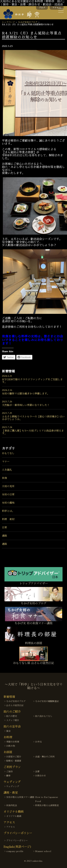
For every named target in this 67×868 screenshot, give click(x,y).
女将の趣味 (8, 503)
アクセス (57, 8)
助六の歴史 (12, 716)
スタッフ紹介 (13, 720)
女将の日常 (8, 494)
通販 (4, 536)
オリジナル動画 (14, 816)
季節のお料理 (13, 742)
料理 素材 (8, 519)
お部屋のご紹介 (14, 757)
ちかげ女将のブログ (28, 22)
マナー (6, 462)
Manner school (43, 851)
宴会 (8, 731)
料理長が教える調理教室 (47, 805)
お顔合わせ (41, 776)
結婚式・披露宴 (14, 761)
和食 (4, 478)
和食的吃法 (12, 805)
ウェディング (13, 786)
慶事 (8, 776)
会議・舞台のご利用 (45, 757)
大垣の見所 (8, 486)
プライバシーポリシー (17, 841)
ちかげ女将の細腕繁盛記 (47, 701)
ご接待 (9, 772)
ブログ (42, 8)
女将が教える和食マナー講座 (20, 797)
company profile (15, 851)
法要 (37, 772)
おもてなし (8, 453)
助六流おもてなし (44, 716)
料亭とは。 (8, 511)
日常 (4, 527)
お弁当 (38, 742)
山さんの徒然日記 (15, 705)
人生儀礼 (7, 470)
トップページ (8, 22)
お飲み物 (11, 746)
